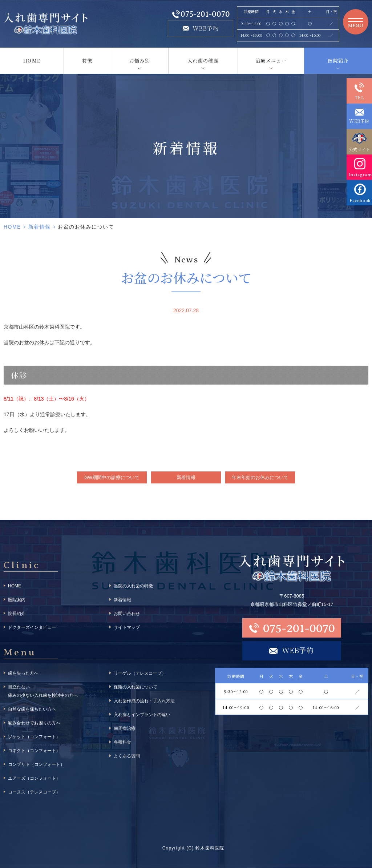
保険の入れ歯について (136, 687)
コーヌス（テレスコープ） (34, 792)
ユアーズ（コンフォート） (34, 778)
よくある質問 (127, 756)
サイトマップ (127, 627)
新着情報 (40, 227)
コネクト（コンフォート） (34, 751)
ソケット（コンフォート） (34, 737)
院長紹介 (17, 614)
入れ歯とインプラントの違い (142, 715)
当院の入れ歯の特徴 (133, 586)
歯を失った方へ (23, 673)
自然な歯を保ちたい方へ (32, 709)
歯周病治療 (125, 728)
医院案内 (17, 600)
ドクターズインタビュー (32, 627)
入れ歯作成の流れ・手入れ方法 (144, 701)
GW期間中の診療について (112, 478)
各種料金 (122, 742)
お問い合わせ (127, 614)
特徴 (87, 61)
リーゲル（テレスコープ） (140, 673)
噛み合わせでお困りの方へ (34, 723)
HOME (32, 61)
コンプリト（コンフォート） (36, 764)
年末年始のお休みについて (260, 478)
